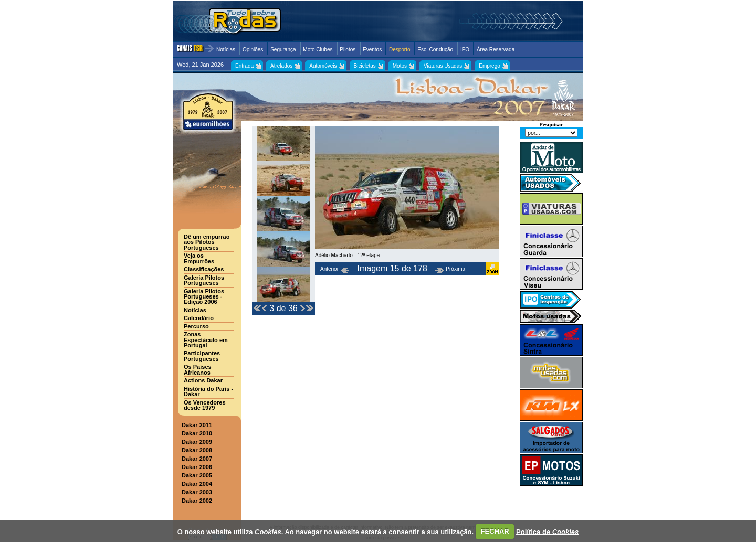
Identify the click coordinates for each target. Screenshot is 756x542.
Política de (547, 531)
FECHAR (495, 531)
